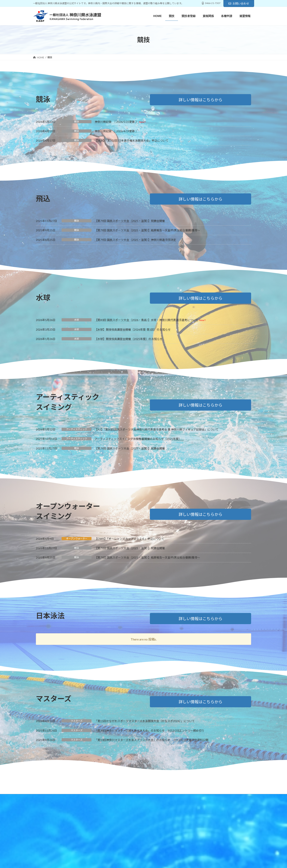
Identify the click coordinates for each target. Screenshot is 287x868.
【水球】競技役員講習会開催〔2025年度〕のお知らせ (129, 339)
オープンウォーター (77, 538)
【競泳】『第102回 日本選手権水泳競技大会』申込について (132, 140)
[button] (201, 100)
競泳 (77, 122)
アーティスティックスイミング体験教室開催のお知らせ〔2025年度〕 (138, 439)
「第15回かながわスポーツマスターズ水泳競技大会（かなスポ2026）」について (145, 721)
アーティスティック (77, 429)
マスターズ (77, 721)
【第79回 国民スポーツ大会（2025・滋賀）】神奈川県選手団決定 (135, 240)
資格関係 (89, 798)
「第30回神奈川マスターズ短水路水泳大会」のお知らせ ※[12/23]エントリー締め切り (149, 731)
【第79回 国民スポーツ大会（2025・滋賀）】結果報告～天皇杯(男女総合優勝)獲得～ (147, 230)
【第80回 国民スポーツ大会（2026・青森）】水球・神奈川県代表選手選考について (146, 320)
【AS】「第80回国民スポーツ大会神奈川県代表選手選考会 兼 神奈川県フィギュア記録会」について (157, 429)
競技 (54, 798)
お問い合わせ (239, 3)
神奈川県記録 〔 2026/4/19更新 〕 (116, 131)
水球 (77, 320)
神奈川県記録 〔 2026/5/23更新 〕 (116, 122)
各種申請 (106, 798)
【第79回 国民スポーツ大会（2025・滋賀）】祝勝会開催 (130, 221)
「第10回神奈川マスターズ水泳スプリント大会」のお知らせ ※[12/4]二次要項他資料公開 (151, 740)
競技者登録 (70, 798)
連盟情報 (124, 798)
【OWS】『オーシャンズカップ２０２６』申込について (129, 539)
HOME (40, 798)
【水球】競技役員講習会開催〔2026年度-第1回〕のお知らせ (133, 330)
